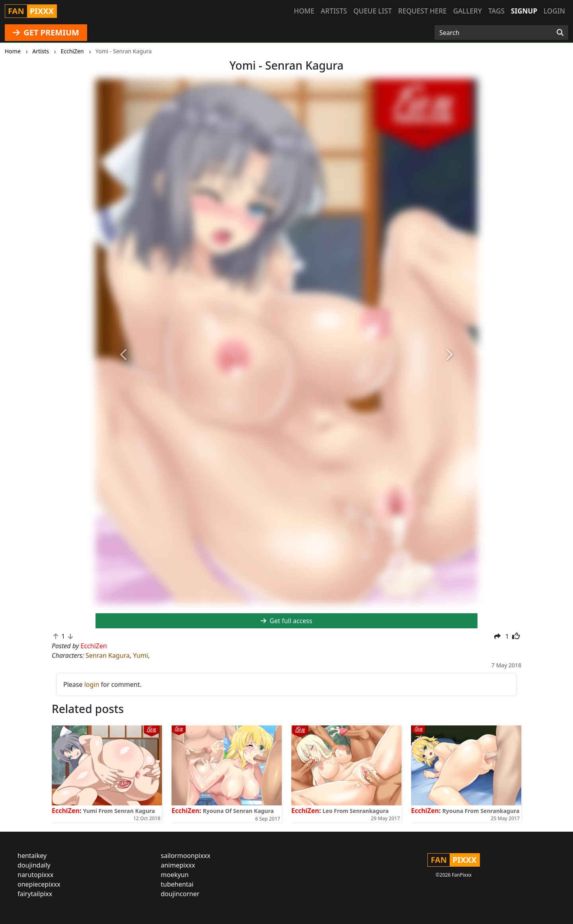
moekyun (175, 875)
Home (304, 11)
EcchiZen (66, 811)
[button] (124, 355)
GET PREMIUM (46, 32)
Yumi (140, 655)
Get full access (286, 621)
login (92, 684)
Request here (423, 11)
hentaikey (32, 856)
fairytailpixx (35, 894)
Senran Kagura (108, 655)
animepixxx (178, 865)
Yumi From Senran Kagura (119, 811)
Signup (524, 11)
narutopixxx (35, 875)
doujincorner (180, 894)
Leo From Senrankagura (356, 811)
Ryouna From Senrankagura (481, 811)
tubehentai (177, 884)
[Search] (560, 33)
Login (554, 11)
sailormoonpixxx (186, 856)
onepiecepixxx (39, 884)
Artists (334, 11)
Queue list (372, 11)
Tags (496, 11)
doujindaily (34, 865)
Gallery (468, 11)
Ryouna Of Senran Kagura (239, 811)
